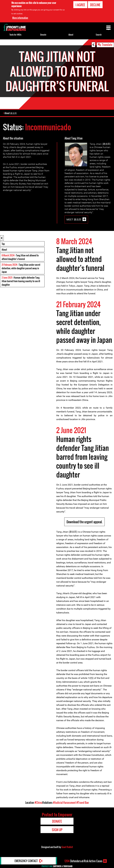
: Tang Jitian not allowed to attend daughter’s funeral (20, 257)
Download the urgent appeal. (84, 522)
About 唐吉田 (11, 113)
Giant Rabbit (67, 847)
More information (20, 18)
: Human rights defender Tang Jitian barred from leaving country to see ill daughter (21, 281)
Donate (43, 35)
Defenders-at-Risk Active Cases (83, 861)
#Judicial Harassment (64, 802)
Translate (107, 45)
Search (99, 35)
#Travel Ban (83, 802)
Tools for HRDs (15, 35)
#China (38, 802)
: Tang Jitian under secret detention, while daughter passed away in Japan (21, 268)
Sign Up (57, 830)
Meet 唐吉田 (74, 219)
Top (3, 244)
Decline (95, 5)
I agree (80, 5)
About (4, 249)
